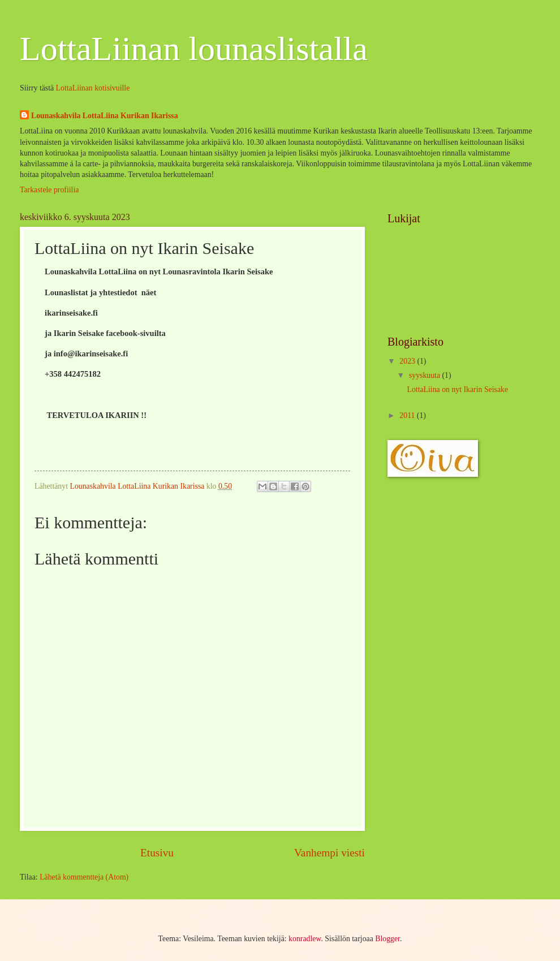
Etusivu (157, 853)
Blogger (387, 939)
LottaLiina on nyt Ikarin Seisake (457, 389)
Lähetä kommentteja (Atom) (84, 877)
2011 (408, 415)
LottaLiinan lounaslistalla (194, 49)
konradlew (305, 939)
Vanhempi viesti (329, 853)
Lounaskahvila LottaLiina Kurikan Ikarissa (105, 116)
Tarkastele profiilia (49, 190)
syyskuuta (426, 375)
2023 (408, 361)
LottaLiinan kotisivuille (93, 88)
